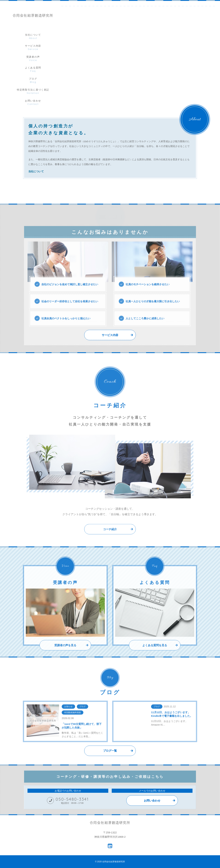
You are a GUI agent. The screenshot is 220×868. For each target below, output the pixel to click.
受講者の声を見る (65, 653)
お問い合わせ (152, 801)
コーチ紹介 (110, 537)
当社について (36, 172)
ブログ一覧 (110, 751)
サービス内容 (110, 335)
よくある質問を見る (155, 653)
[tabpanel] (143, 1)
